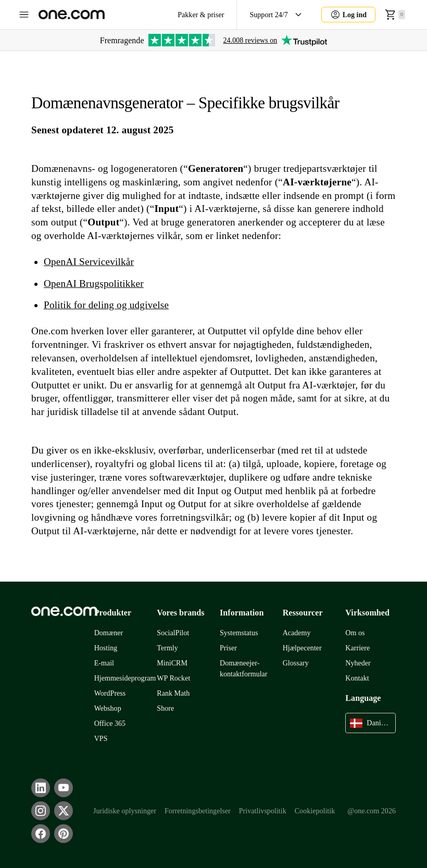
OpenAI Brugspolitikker (94, 284)
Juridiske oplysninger (125, 811)
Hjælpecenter (302, 648)
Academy (297, 633)
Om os (355, 633)
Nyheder (358, 663)
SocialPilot (173, 633)
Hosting (106, 648)
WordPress (110, 693)
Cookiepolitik (315, 811)
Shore (165, 708)
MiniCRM (172, 663)
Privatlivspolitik (263, 811)
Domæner (109, 633)
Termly (167, 648)
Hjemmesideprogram (125, 678)
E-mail (104, 663)
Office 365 (110, 724)
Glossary (296, 663)
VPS (101, 739)
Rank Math (173, 693)
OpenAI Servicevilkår (89, 262)
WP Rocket (173, 678)
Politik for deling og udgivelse (106, 305)
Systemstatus (239, 633)
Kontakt (357, 678)
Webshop (108, 708)
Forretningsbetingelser (198, 811)
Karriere (357, 648)
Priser (228, 648)
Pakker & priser (201, 15)
